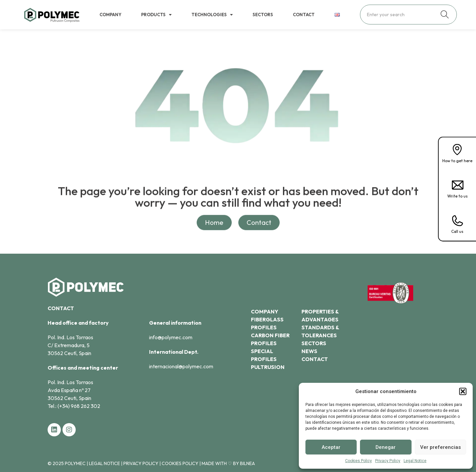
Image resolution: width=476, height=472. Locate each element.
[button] (463, 391)
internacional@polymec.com (181, 366)
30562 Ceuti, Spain (69, 398)
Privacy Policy (388, 461)
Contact (304, 15)
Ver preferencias (440, 447)
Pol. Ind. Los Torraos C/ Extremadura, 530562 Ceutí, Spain (71, 345)
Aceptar (331, 447)
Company (110, 15)
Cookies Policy (358, 461)
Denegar (386, 447)
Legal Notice (415, 461)
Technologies (212, 15)
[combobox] (400, 15)
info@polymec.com (171, 337)
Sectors (263, 15)
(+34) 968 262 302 (79, 406)
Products (156, 15)
